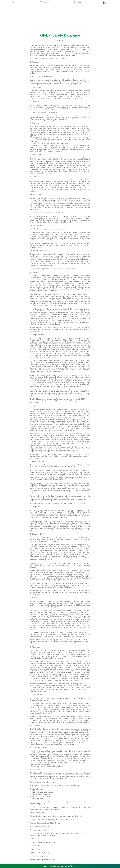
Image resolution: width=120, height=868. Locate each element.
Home (14, 2)
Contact (78, 2)
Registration (45, 2)
